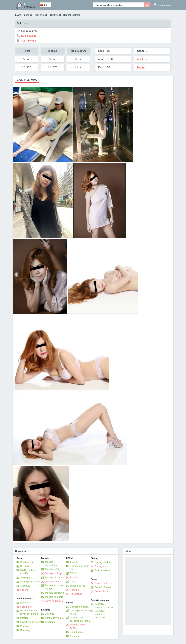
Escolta (24, 603)
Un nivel (25, 566)
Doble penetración (30, 582)
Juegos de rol (77, 586)
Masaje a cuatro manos (54, 587)
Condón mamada (79, 607)
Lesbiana (50, 622)
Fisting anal (101, 566)
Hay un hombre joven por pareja (29, 612)
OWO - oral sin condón (28, 572)
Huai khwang (40, 15)
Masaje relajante (54, 597)
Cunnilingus (76, 632)
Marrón (141, 67)
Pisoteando (76, 594)
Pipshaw (25, 626)
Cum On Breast (103, 587)
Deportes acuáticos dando (104, 606)
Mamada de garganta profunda (80, 619)
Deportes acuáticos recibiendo (100, 614)
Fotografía (26, 607)
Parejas (24, 618)
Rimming (25, 630)
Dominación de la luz (79, 568)
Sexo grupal (27, 578)
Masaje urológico (55, 573)
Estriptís (50, 614)
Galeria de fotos (27, 80)
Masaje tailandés (54, 578)
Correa (74, 582)
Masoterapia (52, 582)
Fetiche (24, 590)
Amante (74, 562)
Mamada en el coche (78, 626)
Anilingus (75, 636)
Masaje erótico (53, 569)
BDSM (73, 573)
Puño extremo (102, 570)
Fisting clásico (103, 562)
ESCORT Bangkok (24, 15)
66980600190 (29, 31)
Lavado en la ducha (31, 622)
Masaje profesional (51, 564)
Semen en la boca (104, 583)
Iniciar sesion (162, 4)
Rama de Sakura (54, 601)
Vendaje (74, 590)
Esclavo (74, 578)
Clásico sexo (27, 562)
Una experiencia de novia (80, 612)
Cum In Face (101, 591)
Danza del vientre (54, 618)
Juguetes (25, 586)
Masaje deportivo (55, 593)
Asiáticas (142, 59)
